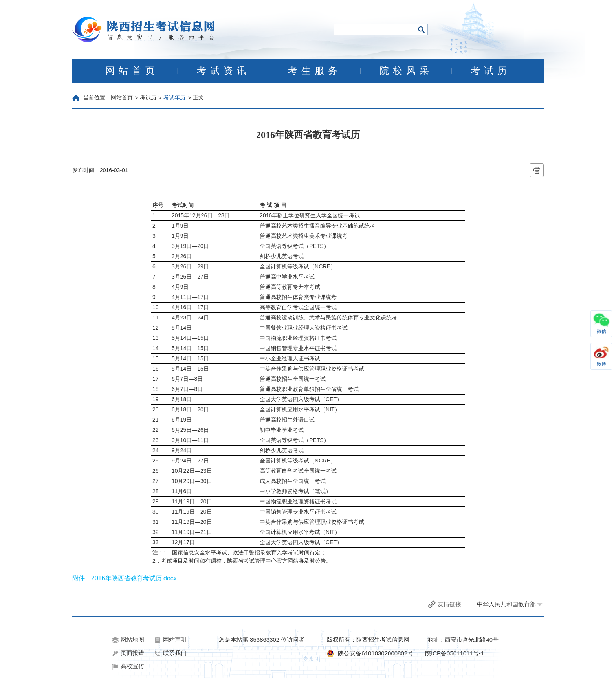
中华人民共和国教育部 (506, 604)
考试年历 (174, 97)
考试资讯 (224, 71)
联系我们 (170, 653)
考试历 (491, 71)
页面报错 (128, 653)
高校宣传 (128, 666)
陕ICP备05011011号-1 (455, 653)
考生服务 (315, 71)
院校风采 (406, 71)
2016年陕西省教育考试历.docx (134, 578)
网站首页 (132, 71)
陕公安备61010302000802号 (376, 653)
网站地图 (128, 640)
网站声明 (170, 640)
